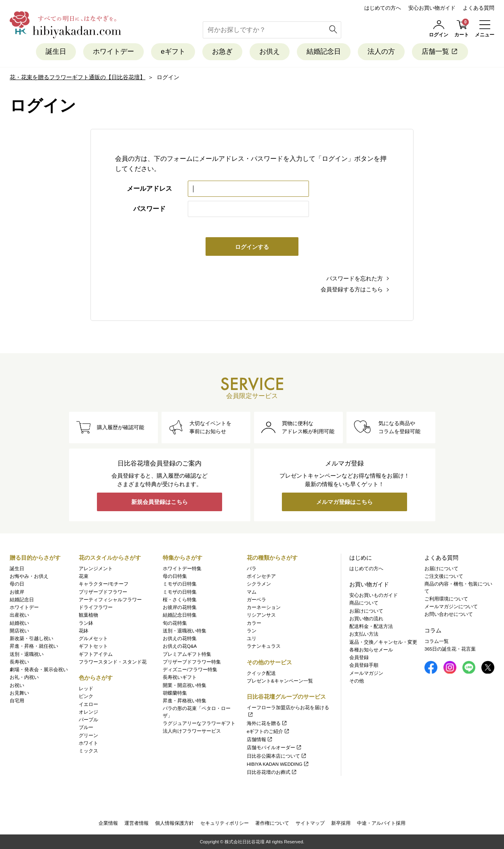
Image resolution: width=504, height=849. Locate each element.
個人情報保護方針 (174, 823)
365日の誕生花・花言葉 (450, 649)
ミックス (88, 751)
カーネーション (264, 607)
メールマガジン (366, 673)
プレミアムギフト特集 (187, 654)
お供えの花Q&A (180, 646)
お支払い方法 (364, 634)
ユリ (252, 638)
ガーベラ (256, 600)
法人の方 (381, 52)
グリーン (88, 735)
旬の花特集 (175, 623)
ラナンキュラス (264, 646)
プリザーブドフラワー (103, 592)
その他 (357, 681)
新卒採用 (341, 823)
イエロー (88, 704)
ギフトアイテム (96, 654)
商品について (364, 603)
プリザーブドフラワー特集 (192, 662)
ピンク (86, 696)
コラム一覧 (437, 641)
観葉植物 (88, 615)
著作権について (272, 823)
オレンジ (88, 712)
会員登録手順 (364, 665)
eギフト (173, 52)
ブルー (86, 727)
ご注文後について (444, 576)
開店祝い (19, 631)
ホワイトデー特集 (182, 569)
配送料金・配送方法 (371, 626)
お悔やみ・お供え (29, 576)
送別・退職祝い (27, 654)
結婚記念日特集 (180, 615)
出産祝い (19, 615)
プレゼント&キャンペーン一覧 (280, 681)
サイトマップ (310, 823)
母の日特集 (175, 576)
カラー (254, 623)
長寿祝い (19, 662)
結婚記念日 (324, 52)
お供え (270, 52)
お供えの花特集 (180, 638)
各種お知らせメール (371, 650)
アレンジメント (96, 569)
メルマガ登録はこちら (344, 502)
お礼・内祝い (24, 677)
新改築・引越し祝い (31, 638)
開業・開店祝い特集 (185, 685)
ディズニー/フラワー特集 (190, 670)
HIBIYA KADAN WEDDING (278, 764)
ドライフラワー (96, 607)
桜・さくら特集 (180, 600)
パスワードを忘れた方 (355, 278)
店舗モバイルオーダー (274, 748)
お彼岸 (17, 592)
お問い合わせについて (449, 614)
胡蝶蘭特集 (175, 693)
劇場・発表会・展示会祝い (39, 670)
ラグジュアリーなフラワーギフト (199, 723)
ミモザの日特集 (180, 584)
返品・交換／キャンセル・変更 (383, 642)
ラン (252, 631)
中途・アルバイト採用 (381, 823)
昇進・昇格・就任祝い (34, 646)
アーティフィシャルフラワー (110, 600)
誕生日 (56, 52)
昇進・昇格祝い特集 (185, 701)
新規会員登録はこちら (160, 502)
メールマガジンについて (451, 607)
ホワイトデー (113, 52)
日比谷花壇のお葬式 (272, 772)
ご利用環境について (446, 599)
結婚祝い (19, 623)
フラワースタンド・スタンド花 (113, 662)
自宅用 (17, 701)
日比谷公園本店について (277, 756)
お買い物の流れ (366, 619)
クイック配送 (261, 673)
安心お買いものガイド (374, 595)
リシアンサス (261, 615)
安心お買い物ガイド (432, 8)
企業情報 (108, 823)
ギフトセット (93, 646)
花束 (84, 576)
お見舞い (19, 693)
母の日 (17, 584)
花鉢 (84, 631)
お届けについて (366, 611)
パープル (88, 720)
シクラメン (259, 584)
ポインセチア (261, 576)
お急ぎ (222, 52)
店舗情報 (260, 739)
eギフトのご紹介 (268, 731)
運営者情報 (136, 823)
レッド (86, 689)
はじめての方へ (383, 8)
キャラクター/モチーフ (104, 584)
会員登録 (359, 657)
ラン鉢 (86, 623)
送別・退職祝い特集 (185, 631)
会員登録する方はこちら (352, 289)
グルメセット (93, 638)
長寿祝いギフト (180, 677)
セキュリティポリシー (225, 823)
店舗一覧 (440, 52)
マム (252, 592)
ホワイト (88, 743)
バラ (252, 569)
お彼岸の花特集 (180, 607)
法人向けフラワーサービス (192, 731)
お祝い (17, 685)
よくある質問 (479, 8)
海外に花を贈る (267, 723)
